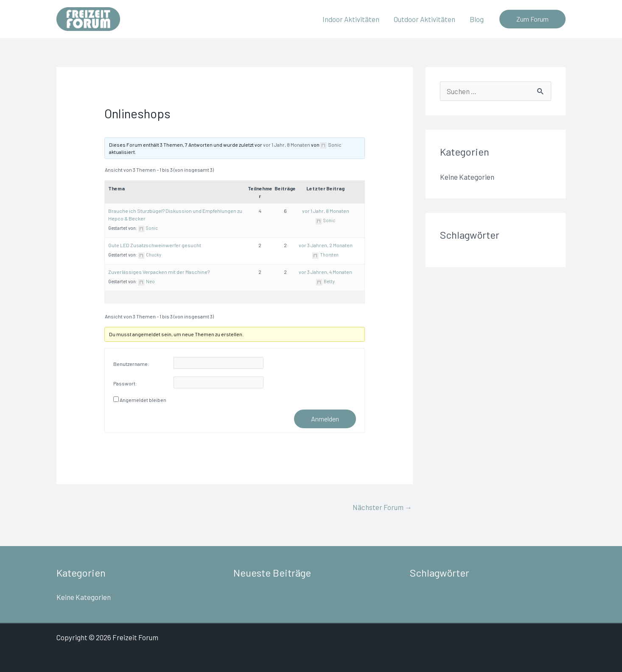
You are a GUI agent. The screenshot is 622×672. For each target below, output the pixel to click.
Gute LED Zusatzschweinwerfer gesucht (155, 245)
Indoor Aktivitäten (351, 19)
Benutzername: (131, 364)
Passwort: (125, 383)
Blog (477, 19)
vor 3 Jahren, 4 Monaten (325, 272)
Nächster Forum (382, 507)
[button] (532, 19)
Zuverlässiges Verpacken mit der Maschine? (159, 272)
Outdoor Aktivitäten (424, 19)
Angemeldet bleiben (143, 400)
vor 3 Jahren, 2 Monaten (326, 245)
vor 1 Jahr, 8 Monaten (287, 145)
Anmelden (325, 419)
